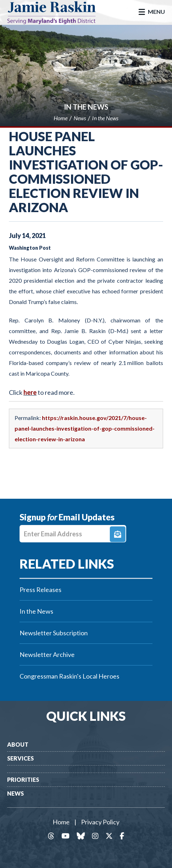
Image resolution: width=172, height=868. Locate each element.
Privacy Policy (100, 822)
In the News (86, 107)
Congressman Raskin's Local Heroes (69, 676)
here (30, 392)
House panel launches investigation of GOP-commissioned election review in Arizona (86, 172)
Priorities (23, 779)
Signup (118, 534)
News (15, 793)
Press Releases (41, 590)
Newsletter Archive (47, 654)
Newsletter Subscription (54, 633)
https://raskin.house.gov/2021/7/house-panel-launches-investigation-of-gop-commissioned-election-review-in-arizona (85, 428)
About (18, 744)
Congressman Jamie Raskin (57, 12)
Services (20, 758)
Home (61, 822)
